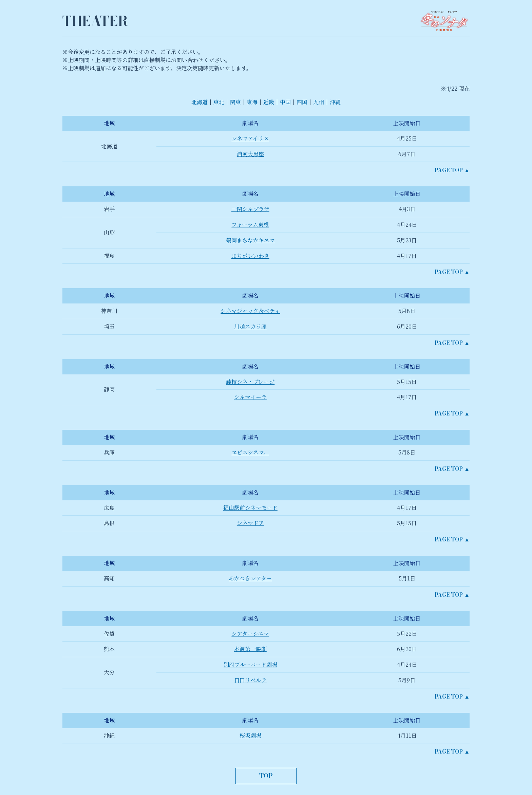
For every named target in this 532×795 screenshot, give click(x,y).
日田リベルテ (250, 680)
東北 (219, 102)
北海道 (199, 102)
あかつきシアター (250, 578)
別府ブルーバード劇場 (250, 664)
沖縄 (335, 102)
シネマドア (250, 523)
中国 (285, 102)
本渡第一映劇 (250, 649)
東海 (252, 102)
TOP (266, 776)
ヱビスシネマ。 (250, 452)
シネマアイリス (250, 138)
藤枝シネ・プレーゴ (250, 382)
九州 (319, 102)
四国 (302, 102)
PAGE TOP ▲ (452, 170)
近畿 (269, 102)
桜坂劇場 (250, 735)
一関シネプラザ (250, 209)
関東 (235, 102)
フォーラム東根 (250, 225)
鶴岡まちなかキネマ (250, 240)
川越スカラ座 (250, 326)
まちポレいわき (250, 256)
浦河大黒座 (250, 154)
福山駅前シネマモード (250, 508)
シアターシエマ (250, 634)
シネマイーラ (250, 397)
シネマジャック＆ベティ (250, 311)
